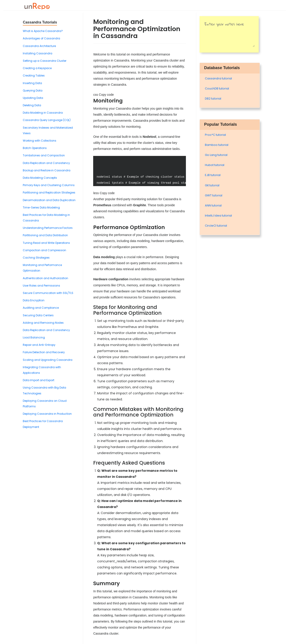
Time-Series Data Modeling (41, 207)
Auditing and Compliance (41, 308)
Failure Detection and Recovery (44, 352)
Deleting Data (32, 105)
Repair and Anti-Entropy (39, 345)
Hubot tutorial (215, 165)
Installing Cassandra (38, 53)
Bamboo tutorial (217, 145)
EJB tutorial (213, 175)
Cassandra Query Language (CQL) (47, 120)
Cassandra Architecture (39, 46)
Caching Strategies (36, 258)
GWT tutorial (214, 195)
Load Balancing (34, 337)
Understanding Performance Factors (48, 228)
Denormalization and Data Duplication (49, 200)
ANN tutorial (213, 205)
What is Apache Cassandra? (43, 31)
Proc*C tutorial (215, 135)
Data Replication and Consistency (46, 163)
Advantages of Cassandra (41, 38)
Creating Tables (34, 75)
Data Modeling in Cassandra (43, 113)
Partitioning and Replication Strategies (49, 192)
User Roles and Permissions (41, 286)
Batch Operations (35, 148)
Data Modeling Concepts (40, 178)
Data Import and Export (39, 380)
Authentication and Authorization (45, 278)
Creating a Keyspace (37, 68)
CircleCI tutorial (216, 226)
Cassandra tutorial (218, 78)
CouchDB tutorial (217, 88)
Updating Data (33, 98)
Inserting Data (32, 83)
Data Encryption (34, 300)
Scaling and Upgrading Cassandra (48, 360)
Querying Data (33, 90)
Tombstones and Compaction (44, 155)
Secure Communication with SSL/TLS (48, 293)
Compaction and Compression (44, 250)
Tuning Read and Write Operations (46, 243)
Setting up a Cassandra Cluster (45, 61)
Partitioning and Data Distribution (45, 235)
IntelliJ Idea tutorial (218, 216)
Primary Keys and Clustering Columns (49, 185)
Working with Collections (40, 141)
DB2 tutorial (213, 99)
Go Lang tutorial (216, 155)
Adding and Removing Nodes (43, 323)
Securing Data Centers (38, 315)
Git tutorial (212, 185)
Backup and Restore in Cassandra (47, 170)
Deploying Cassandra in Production (47, 414)
